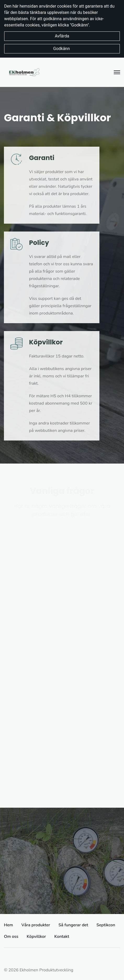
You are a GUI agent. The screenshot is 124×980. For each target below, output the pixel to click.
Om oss (11, 937)
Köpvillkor (36, 937)
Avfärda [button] (62, 36)
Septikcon (106, 925)
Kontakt (62, 937)
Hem (9, 925)
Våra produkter (36, 925)
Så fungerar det (73, 925)
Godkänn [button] (62, 49)
